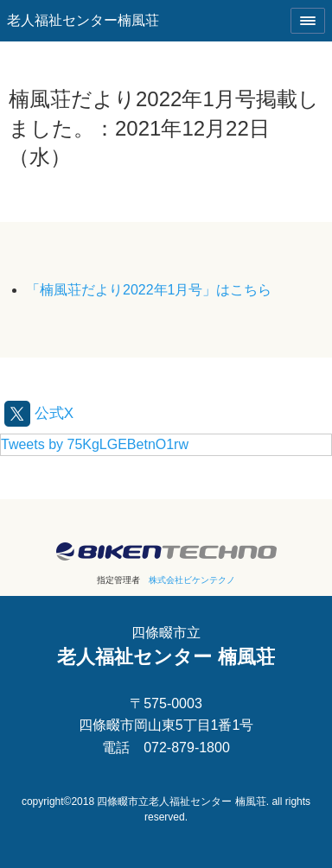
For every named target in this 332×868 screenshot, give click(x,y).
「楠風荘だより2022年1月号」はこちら (149, 290)
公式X (39, 413)
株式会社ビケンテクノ (192, 580)
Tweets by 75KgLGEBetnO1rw (95, 444)
